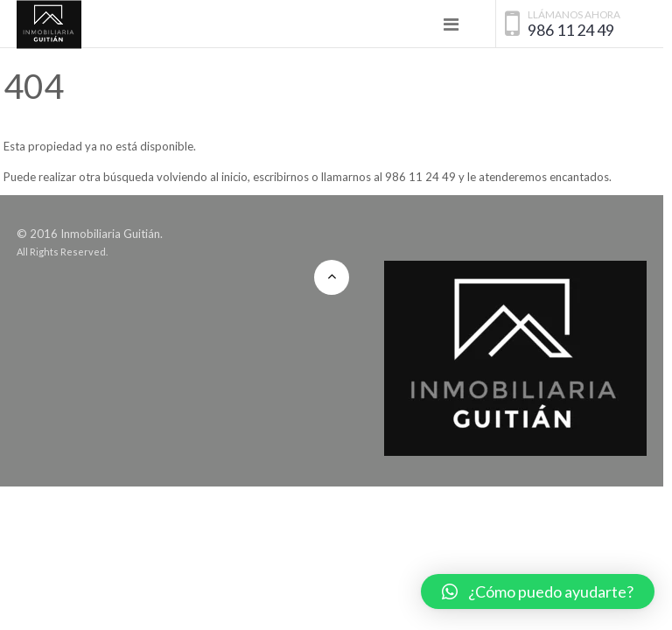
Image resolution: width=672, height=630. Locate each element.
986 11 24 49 (571, 30)
